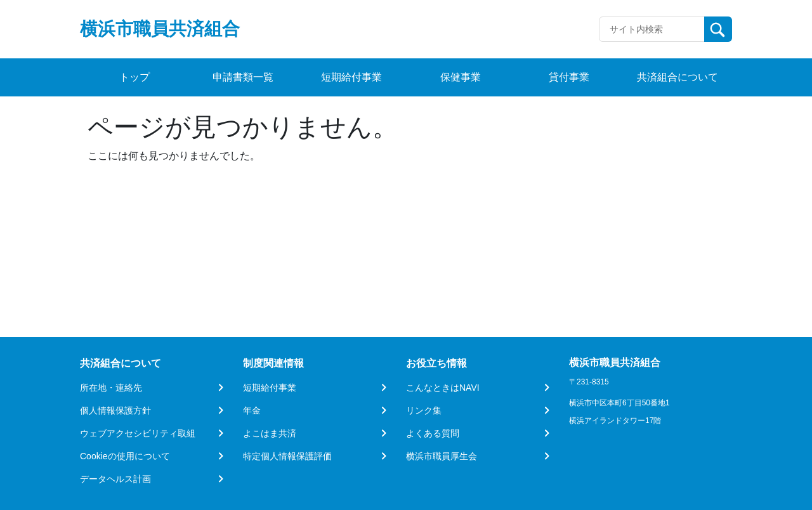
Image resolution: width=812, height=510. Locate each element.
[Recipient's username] (652, 29)
